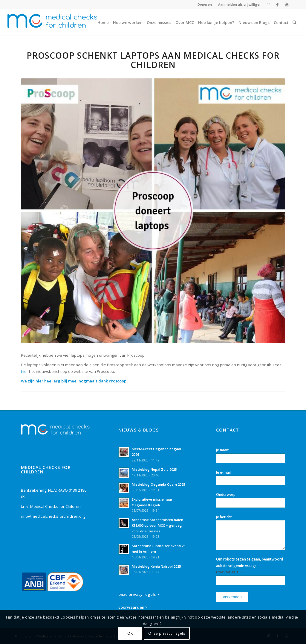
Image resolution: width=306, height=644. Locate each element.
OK (130, 633)
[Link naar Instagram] (268, 4)
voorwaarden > (133, 607)
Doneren (205, 4)
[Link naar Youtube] (287, 4)
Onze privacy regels (167, 633)
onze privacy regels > (139, 594)
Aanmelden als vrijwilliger (240, 4)
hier (25, 371)
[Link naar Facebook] (277, 4)
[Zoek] (294, 22)
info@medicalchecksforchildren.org (53, 516)
